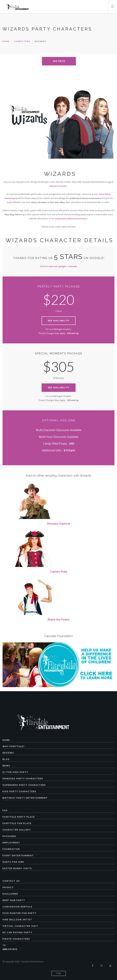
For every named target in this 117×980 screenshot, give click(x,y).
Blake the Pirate (58, 620)
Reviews (8, 753)
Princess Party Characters (23, 779)
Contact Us (11, 881)
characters (22, 41)
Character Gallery (17, 830)
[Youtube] (110, 966)
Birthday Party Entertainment (25, 798)
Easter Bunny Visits (17, 868)
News (6, 766)
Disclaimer (10, 894)
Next (110, 119)
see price (59, 61)
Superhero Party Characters (24, 785)
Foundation (11, 849)
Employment (11, 843)
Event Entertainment (18, 856)
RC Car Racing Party (17, 933)
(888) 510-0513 (10, 949)
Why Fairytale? (14, 746)
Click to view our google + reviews (58, 266)
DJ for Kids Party (15, 772)
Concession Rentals (17, 907)
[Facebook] (93, 966)
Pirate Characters (16, 939)
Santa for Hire (13, 862)
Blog (6, 759)
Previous (7, 119)
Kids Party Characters (19, 792)
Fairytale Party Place (19, 817)
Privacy (8, 887)
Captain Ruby (59, 572)
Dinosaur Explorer (59, 524)
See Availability (58, 321)
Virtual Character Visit (20, 926)
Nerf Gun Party (14, 900)
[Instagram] (101, 966)
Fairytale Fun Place (17, 823)
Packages (9, 836)
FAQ (5, 811)
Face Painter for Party (19, 913)
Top (58, 973)
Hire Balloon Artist (17, 920)
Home (6, 41)
